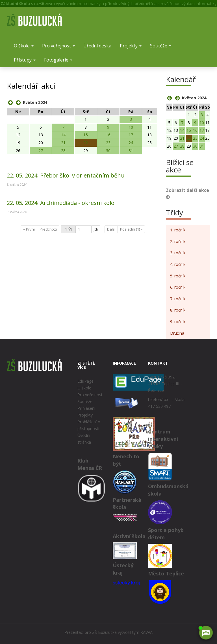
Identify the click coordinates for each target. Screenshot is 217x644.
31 (131, 151)
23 (108, 143)
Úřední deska (97, 46)
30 (108, 151)
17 (131, 135)
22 (86, 143)
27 (41, 151)
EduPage (85, 381)
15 (86, 135)
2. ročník (178, 241)
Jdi (96, 229)
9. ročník (178, 322)
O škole (24, 46)
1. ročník (178, 230)
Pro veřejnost (58, 46)
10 (131, 127)
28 (63, 151)
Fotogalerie (58, 60)
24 (131, 143)
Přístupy (25, 60)
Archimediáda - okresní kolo (61, 203)
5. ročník (178, 276)
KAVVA (147, 632)
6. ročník (178, 287)
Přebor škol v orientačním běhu (66, 175)
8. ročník (178, 310)
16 (108, 135)
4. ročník (178, 264)
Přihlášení (86, 408)
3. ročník (178, 253)
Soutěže (161, 46)
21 (63, 143)
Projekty (131, 46)
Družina (177, 333)
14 (63, 135)
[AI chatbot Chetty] (206, 633)
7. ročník (178, 299)
